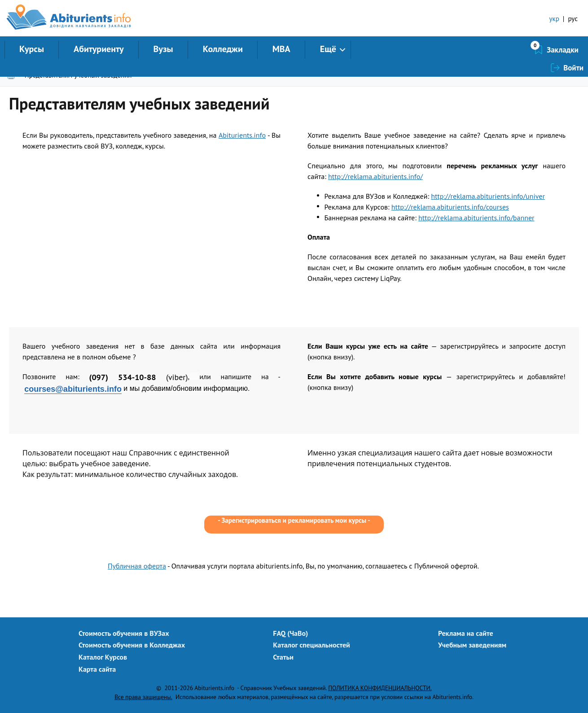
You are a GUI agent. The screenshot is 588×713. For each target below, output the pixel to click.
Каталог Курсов (103, 657)
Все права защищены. (143, 697)
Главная (13, 75)
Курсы (32, 49)
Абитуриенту (99, 49)
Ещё (328, 49)
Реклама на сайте (466, 633)
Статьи (283, 657)
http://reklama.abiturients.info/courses (450, 207)
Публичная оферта (137, 566)
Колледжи (223, 49)
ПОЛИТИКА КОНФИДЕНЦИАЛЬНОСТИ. (380, 688)
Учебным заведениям (472, 645)
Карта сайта (97, 669)
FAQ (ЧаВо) (290, 633)
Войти (573, 50)
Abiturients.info (242, 135)
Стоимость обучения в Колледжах (132, 645)
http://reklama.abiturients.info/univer (488, 196)
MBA (281, 49)
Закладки (515, 50)
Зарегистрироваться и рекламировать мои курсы (294, 520)
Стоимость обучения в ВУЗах (124, 633)
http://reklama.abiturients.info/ (375, 176)
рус (573, 19)
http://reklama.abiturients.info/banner (476, 218)
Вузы (163, 49)
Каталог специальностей (312, 645)
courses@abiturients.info (73, 389)
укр (554, 19)
